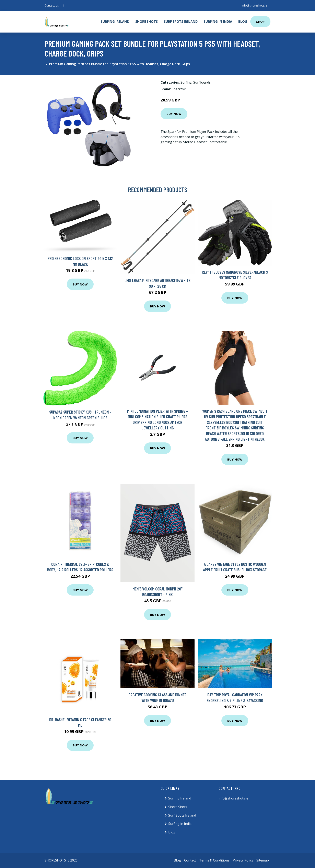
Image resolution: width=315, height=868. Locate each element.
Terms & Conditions (214, 860)
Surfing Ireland (115, 22)
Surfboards (202, 82)
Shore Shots (147, 22)
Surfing (186, 82)
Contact (190, 860)
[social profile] (63, 5)
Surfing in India (218, 22)
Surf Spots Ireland (181, 22)
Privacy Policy (243, 860)
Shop (260, 22)
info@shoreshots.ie (254, 5)
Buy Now (174, 114)
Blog (243, 22)
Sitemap (263, 860)
